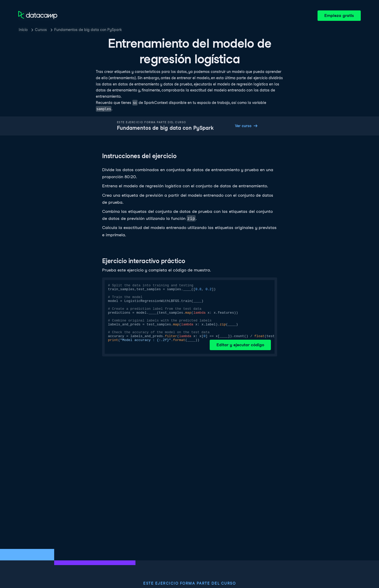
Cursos (41, 30)
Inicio (23, 30)
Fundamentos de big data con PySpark (88, 30)
